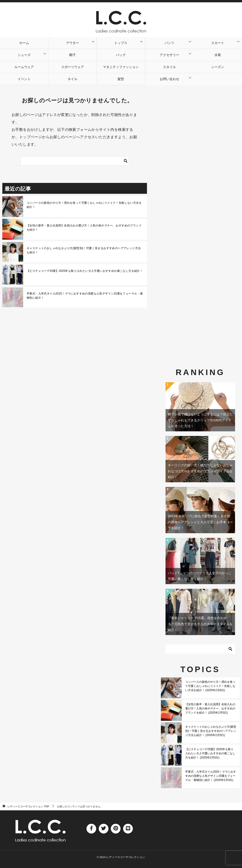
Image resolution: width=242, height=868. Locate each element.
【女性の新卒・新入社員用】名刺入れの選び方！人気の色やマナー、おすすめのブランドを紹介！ (84, 228)
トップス (121, 43)
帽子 (73, 55)
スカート (218, 43)
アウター (73, 43)
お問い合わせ (169, 79)
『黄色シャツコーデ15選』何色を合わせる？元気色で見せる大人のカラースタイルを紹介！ (200, 624)
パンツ (169, 43)
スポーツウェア (73, 67)
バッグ (121, 55)
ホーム (24, 43)
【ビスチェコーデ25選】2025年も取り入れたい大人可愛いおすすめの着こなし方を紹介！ (85, 271)
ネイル (73, 79)
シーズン (218, 67)
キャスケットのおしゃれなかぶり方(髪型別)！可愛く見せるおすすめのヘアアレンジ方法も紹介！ (84, 250)
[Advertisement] (200, 214)
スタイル (169, 67)
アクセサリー (169, 55)
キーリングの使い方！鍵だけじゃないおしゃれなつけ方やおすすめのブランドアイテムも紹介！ (200, 471)
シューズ (24, 55)
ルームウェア (24, 67)
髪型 (121, 79)
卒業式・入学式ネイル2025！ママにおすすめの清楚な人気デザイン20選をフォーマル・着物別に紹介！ (85, 296)
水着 (218, 55)
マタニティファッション (121, 67)
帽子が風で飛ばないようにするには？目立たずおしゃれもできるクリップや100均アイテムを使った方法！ (200, 420)
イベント (24, 79)
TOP (28, 806)
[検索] (126, 161)
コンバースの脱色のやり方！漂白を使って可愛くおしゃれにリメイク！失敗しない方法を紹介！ (84, 205)
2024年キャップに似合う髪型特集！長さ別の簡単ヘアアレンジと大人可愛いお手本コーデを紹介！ (200, 522)
